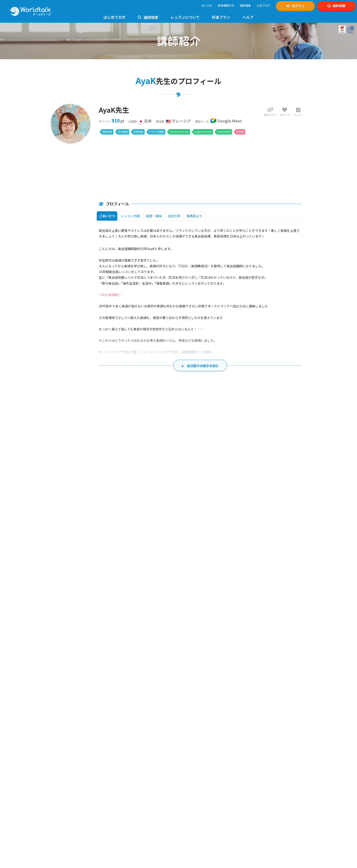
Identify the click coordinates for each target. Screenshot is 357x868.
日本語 (240, 132)
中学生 (258, 748)
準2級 (137, 745)
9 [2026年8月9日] (89, 557)
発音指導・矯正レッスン (133, 755)
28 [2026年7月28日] (158, 518)
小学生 (249, 748)
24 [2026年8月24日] (123, 597)
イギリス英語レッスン (132, 815)
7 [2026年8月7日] (264, 537)
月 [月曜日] (109, 507)
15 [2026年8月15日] (298, 557)
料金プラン (221, 17)
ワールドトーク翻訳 (260, 780)
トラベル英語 (156, 132)
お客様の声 (60, 745)
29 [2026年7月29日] (193, 518)
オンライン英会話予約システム (267, 785)
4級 (148, 745)
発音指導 (107, 132)
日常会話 (138, 132)
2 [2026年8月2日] (89, 537)
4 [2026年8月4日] (159, 537)
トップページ (62, 708)
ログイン (295, 6)
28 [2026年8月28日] (263, 597)
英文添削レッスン (129, 810)
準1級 (124, 745)
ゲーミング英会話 (129, 825)
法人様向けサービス (131, 820)
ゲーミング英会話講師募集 (200, 743)
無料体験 (336, 6)
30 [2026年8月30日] (88, 617)
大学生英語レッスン (131, 785)
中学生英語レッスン (131, 775)
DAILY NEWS (224, 132)
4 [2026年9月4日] (264, 617)
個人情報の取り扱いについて (201, 770)
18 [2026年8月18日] (158, 577)
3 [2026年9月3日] (229, 617)
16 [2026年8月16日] (88, 577)
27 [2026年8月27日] (228, 597)
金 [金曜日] (249, 507)
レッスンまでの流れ (66, 794)
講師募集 (245, 5)
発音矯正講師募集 (194, 733)
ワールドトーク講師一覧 (69, 772)
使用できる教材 (63, 809)
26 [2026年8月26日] (193, 597)
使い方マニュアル (129, 708)
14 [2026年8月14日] (263, 557)
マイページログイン (66, 718)
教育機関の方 (226, 5)
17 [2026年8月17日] (123, 577)
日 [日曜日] (74, 507)
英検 (248, 743)
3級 (143, 745)
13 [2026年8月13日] (228, 557)
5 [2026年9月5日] (299, 617)
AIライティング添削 (130, 835)
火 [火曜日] (144, 507)
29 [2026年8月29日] (298, 597)
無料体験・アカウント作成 (70, 713)
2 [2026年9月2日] (194, 617)
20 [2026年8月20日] (228, 577)
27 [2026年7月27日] (123, 518)
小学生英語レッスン (131, 770)
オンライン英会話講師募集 (200, 708)
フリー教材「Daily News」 (70, 814)
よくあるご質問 (128, 713)
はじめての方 (115, 17)
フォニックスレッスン (132, 790)
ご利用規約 (190, 760)
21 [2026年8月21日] (263, 577)
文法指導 (123, 132)
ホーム (8, 669)
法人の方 (207, 5)
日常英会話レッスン (131, 800)
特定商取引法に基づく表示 (200, 775)
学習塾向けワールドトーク (265, 770)
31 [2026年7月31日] (263, 518)
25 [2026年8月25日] (158, 597)
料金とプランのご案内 (67, 831)
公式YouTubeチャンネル (263, 723)
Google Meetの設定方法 (68, 799)
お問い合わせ (127, 718)
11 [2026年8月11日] (158, 557)
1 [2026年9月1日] (159, 617)
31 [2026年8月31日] (123, 617)
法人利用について (64, 755)
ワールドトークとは (66, 735)
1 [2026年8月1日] (299, 518)
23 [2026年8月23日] (88, 597)
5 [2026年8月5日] (194, 537)
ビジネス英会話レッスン (133, 795)
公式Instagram (257, 708)
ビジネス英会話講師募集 (198, 738)
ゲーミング (270, 748)
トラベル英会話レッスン (133, 805)
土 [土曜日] (283, 507)
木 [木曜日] (214, 507)
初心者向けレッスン (131, 735)
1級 (118, 745)
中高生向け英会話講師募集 (200, 718)
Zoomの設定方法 (64, 804)
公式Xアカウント (259, 713)
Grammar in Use (179, 132)
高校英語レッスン (129, 780)
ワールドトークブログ (262, 738)
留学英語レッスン (129, 830)
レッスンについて (185, 17)
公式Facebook (257, 733)
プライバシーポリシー (197, 765)
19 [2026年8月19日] (193, 577)
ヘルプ (248, 17)
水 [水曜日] (178, 507)
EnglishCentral (203, 132)
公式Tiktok (255, 728)
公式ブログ (263, 5)
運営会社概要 (191, 780)
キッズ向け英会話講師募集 (200, 713)
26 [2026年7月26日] (88, 518)
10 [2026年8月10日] (123, 557)
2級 (130, 745)
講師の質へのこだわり (67, 750)
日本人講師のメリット (67, 740)
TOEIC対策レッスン (130, 750)
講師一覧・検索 (25, 669)
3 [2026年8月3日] (124, 537)
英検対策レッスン (129, 740)
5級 (153, 745)
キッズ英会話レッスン (132, 765)
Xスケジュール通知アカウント (267, 718)
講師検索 (148, 17)
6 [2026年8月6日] (229, 537)
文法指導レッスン (129, 760)
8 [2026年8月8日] (299, 537)
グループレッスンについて (135, 840)
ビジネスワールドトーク (263, 765)
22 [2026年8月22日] (298, 577)
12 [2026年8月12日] (193, 557)
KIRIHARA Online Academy (264, 775)
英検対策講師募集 (194, 723)
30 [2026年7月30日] (228, 518)
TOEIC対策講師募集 (195, 728)
